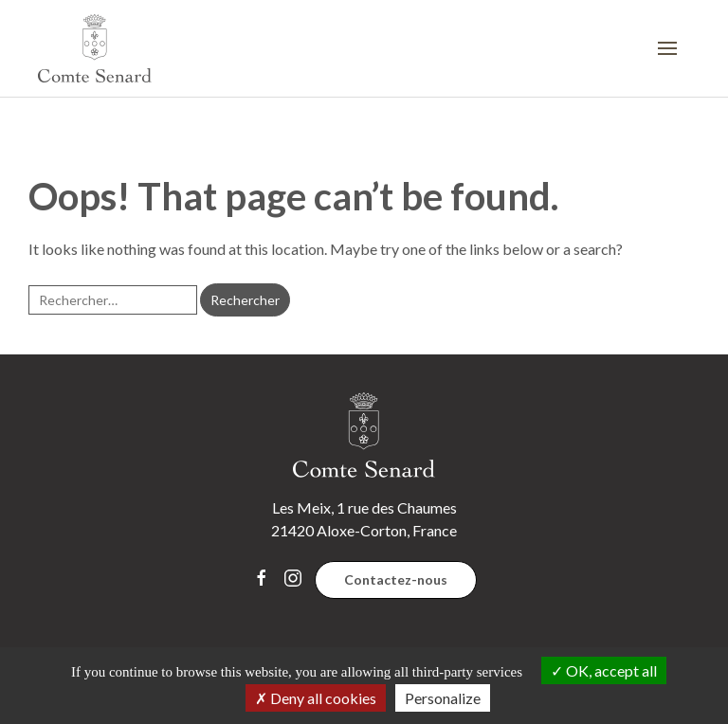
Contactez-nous (396, 579)
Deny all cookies (316, 698)
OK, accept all (604, 670)
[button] (674, 48)
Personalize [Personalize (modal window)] (443, 698)
